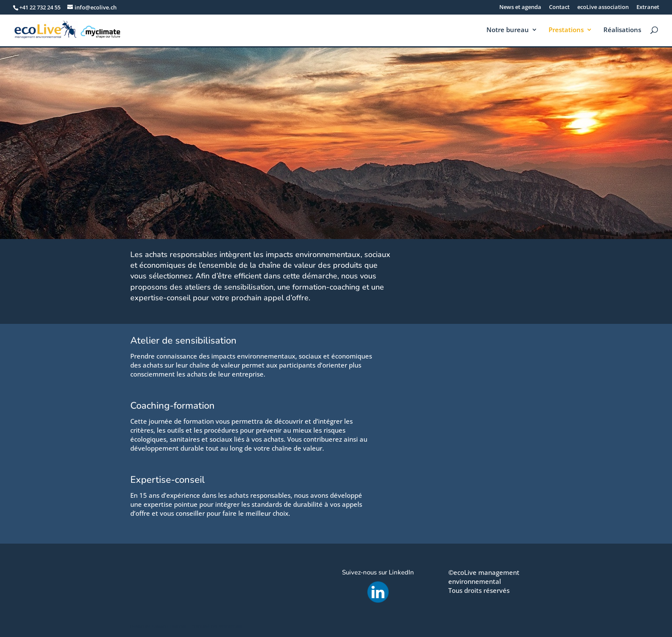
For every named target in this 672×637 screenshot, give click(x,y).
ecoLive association (603, 7)
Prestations (566, 30)
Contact (559, 7)
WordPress (231, 626)
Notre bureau (508, 30)
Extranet (648, 7)
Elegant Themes (169, 626)
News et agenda (520, 7)
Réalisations (622, 30)
